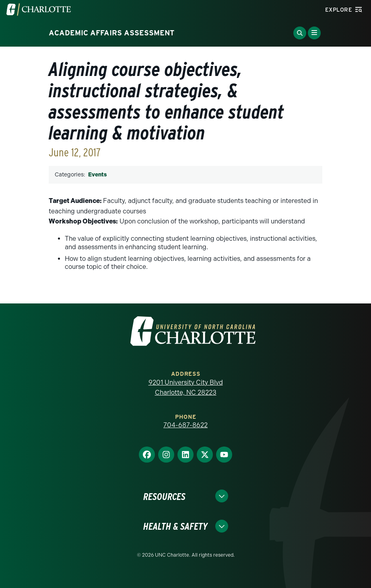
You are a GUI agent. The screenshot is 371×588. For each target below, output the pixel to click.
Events (97, 175)
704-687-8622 (185, 425)
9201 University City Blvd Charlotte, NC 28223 (186, 388)
